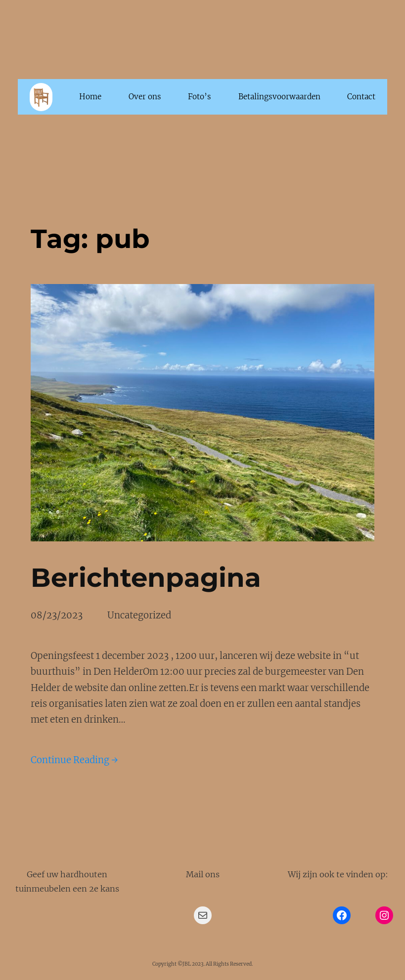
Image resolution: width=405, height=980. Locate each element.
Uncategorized (139, 615)
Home (90, 97)
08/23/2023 (57, 615)
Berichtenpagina (146, 577)
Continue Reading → (74, 760)
